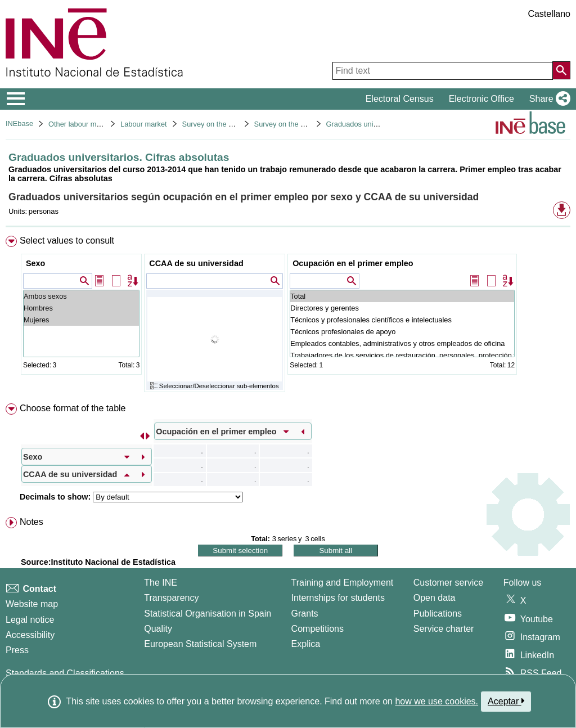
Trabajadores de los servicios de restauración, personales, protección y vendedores (402, 355)
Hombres (81, 308)
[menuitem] (288, 316)
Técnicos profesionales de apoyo (402, 332)
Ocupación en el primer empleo (353, 263)
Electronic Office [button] (481, 99)
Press (17, 650)
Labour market (144, 124)
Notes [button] (31, 522)
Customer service (448, 583)
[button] (548, 99)
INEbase (19, 123)
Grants (305, 614)
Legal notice (30, 620)
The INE (161, 583)
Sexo (35, 263)
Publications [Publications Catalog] (438, 614)
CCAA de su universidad (196, 263)
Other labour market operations (98, 124)
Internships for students (338, 598)
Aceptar (506, 701)
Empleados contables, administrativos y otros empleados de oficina (402, 343)
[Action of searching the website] (561, 70)
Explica (306, 644)
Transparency (171, 598)
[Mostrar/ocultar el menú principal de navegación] (16, 99)
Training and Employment (343, 583)
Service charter (444, 629)
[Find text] (443, 71)
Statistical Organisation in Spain (208, 614)
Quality (158, 629)
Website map (32, 604)
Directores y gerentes (402, 308)
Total (402, 296)
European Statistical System (200, 644)
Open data (435, 598)
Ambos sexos (81, 296)
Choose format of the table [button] (73, 408)
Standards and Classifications (65, 673)
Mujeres (81, 320)
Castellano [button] (549, 14)
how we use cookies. (436, 701)
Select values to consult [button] (67, 241)
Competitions (318, 629)
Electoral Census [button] (400, 99)
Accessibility (30, 635)
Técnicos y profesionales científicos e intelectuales (402, 320)
